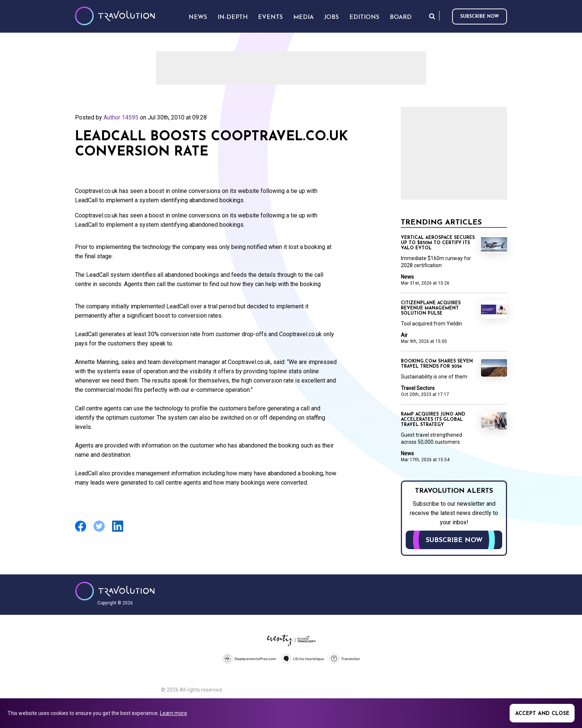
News (407, 277)
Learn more (174, 713)
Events (270, 17)
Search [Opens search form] (432, 16)
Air (404, 335)
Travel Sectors (418, 388)
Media (303, 17)
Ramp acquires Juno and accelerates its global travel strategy (433, 420)
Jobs (331, 17)
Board (401, 17)
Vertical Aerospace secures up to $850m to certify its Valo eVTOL (438, 243)
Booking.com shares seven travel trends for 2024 (437, 364)
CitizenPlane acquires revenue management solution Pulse (431, 308)
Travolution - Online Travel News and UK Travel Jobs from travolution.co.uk (115, 591)
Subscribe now (480, 17)
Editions (364, 17)
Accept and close (542, 714)
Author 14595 (121, 117)
